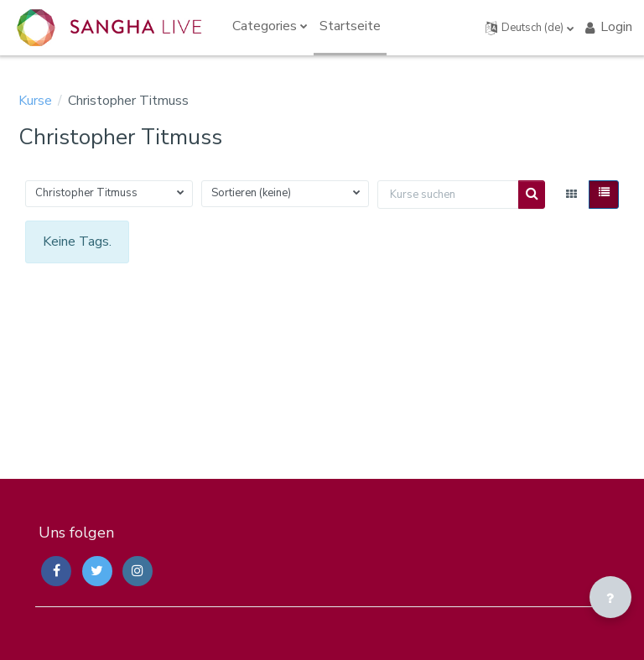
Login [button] (608, 27)
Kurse (35, 101)
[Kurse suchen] (448, 195)
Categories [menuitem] (265, 26)
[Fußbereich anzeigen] (610, 597)
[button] (530, 28)
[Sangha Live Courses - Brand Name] (109, 28)
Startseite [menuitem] (350, 26)
